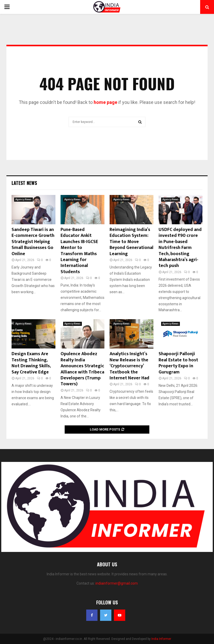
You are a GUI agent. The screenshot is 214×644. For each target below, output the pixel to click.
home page (105, 102)
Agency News (23, 199)
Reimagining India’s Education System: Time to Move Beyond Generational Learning (132, 242)
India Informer (161, 639)
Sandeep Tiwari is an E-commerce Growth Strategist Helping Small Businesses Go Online (33, 242)
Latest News (24, 183)
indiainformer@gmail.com (117, 583)
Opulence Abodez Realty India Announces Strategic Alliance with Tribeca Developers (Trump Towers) (82, 369)
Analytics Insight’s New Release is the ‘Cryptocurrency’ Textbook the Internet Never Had (129, 366)
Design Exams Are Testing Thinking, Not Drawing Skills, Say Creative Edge (31, 363)
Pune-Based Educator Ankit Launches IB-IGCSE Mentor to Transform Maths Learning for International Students (79, 251)
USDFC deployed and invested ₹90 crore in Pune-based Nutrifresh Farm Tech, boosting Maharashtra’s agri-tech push (180, 248)
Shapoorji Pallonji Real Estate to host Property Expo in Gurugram (178, 363)
